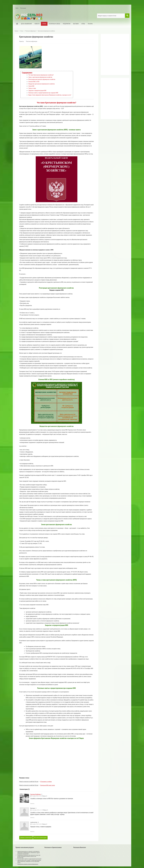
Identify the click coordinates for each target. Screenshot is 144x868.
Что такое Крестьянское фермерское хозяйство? (41, 75)
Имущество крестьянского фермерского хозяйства (42, 84)
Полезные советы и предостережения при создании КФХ (43, 93)
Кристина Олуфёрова (36, 794)
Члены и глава (32, 88)
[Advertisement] (113, 55)
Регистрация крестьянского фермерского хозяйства (42, 79)
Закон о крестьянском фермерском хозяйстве (40, 77)
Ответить (32, 804)
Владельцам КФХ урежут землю (48, 785)
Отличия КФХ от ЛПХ (34, 82)
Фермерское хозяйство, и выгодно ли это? (60, 95)
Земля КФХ (31, 86)
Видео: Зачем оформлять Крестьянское (39, 95)
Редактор (21, 41)
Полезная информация (32, 41)
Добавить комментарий (26, 838)
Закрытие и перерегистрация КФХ (37, 90)
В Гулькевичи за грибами (46, 782)
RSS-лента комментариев (41, 838)
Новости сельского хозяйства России (29, 781)
